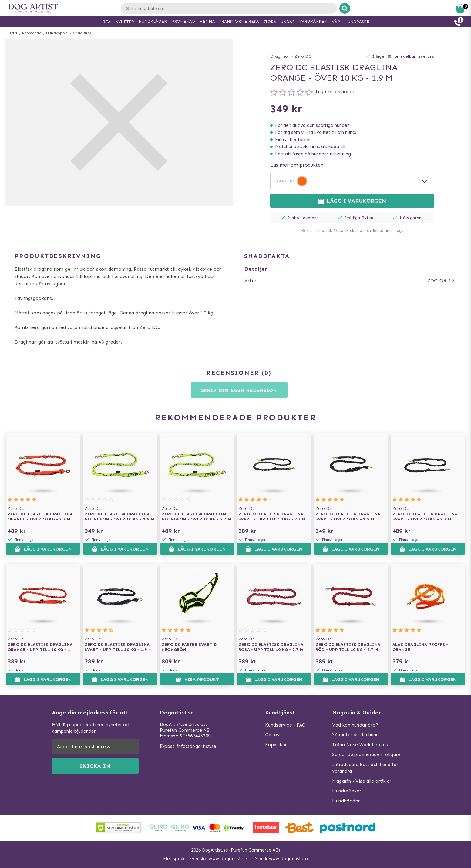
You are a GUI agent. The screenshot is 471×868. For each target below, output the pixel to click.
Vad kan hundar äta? (355, 725)
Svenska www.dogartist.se (218, 859)
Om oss (273, 735)
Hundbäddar (346, 801)
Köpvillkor (276, 745)
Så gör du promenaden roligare (366, 754)
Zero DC (303, 56)
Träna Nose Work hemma (360, 745)
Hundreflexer (347, 791)
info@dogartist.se (197, 746)
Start (13, 33)
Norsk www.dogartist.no (281, 859)
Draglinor (82, 33)
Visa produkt (197, 680)
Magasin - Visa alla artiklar (362, 781)
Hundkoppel (57, 33)
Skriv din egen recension (239, 390)
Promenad (32, 33)
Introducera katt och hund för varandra (365, 768)
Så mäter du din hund (355, 735)
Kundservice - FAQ (286, 725)
